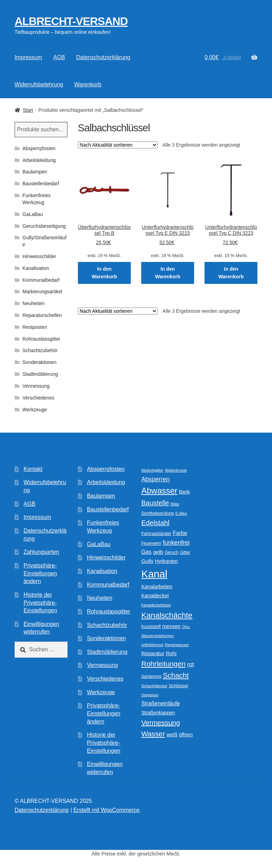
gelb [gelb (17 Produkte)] (158, 552)
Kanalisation (36, 268)
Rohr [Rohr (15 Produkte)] (171, 653)
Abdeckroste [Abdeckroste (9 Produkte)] (176, 470)
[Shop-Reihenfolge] (118, 145)
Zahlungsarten (41, 552)
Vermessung (36, 386)
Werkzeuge (35, 410)
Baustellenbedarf (41, 184)
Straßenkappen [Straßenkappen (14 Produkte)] (158, 713)
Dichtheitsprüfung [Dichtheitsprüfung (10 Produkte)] (158, 513)
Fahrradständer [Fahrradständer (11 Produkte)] (156, 534)
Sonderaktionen (40, 362)
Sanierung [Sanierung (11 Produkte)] (151, 676)
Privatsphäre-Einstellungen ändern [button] (40, 573)
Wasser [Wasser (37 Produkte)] (153, 734)
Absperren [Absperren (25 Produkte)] (155, 479)
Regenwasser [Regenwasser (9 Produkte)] (177, 645)
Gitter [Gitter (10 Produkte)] (185, 552)
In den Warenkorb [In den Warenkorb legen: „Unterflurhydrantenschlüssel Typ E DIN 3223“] (168, 273)
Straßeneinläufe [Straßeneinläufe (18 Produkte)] (161, 703)
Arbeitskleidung (39, 160)
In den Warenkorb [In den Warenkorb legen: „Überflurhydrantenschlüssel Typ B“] (105, 273)
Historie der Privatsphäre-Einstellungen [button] (40, 603)
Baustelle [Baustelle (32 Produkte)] (155, 503)
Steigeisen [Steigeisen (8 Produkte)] (150, 695)
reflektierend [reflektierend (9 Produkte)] (152, 645)
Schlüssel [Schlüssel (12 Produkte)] (178, 686)
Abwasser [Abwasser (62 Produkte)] (159, 491)
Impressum (28, 57)
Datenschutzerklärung (103, 57)
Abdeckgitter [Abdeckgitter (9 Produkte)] (152, 470)
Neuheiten (34, 303)
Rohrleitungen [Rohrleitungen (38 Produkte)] (163, 664)
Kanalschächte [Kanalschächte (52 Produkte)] (167, 615)
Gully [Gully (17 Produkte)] (147, 561)
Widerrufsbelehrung (39, 84)
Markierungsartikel (42, 292)
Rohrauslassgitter (42, 339)
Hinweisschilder (39, 256)
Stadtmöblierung (40, 374)
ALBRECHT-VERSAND (71, 21)
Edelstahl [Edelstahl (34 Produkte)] (155, 523)
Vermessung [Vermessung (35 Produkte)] (161, 723)
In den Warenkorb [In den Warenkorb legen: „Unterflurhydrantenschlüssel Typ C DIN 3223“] (231, 273)
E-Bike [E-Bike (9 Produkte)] (181, 513)
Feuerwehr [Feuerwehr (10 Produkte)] (151, 543)
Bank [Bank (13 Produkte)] (184, 492)
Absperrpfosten (39, 148)
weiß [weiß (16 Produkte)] (172, 734)
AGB (59, 57)
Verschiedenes (39, 398)
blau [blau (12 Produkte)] (175, 504)
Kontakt (33, 469)
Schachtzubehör (40, 350)
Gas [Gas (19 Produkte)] (146, 552)
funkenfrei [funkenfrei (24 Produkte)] (176, 543)
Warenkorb (88, 84)
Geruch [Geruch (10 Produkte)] (172, 552)
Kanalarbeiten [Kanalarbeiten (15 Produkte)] (157, 587)
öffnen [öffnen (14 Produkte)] (186, 735)
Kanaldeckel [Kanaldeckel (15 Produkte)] (155, 596)
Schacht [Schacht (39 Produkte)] (176, 675)
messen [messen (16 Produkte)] (171, 626)
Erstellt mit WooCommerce (106, 810)
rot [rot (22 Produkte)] (191, 664)
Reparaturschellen (42, 315)
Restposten (35, 327)
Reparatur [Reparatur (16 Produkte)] (153, 653)
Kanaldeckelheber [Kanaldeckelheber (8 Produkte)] (156, 605)
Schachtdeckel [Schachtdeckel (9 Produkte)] (154, 686)
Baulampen (35, 172)
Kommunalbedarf (41, 280)
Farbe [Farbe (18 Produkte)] (180, 533)
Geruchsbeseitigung (44, 226)
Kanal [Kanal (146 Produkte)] (154, 574)
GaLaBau (33, 214)
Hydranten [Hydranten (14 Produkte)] (166, 561)
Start (28, 110)
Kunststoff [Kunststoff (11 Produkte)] (151, 627)
